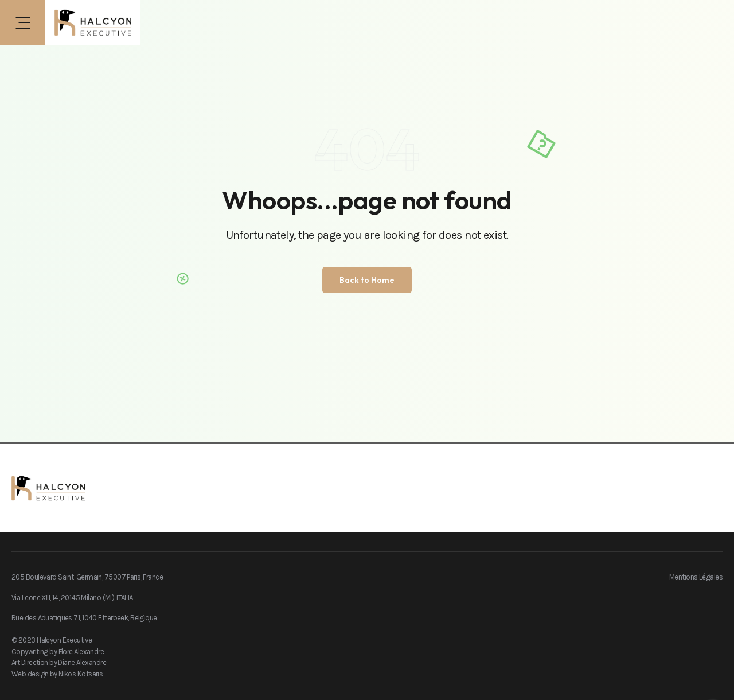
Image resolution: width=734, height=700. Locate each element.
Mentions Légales (696, 577)
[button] (23, 23)
